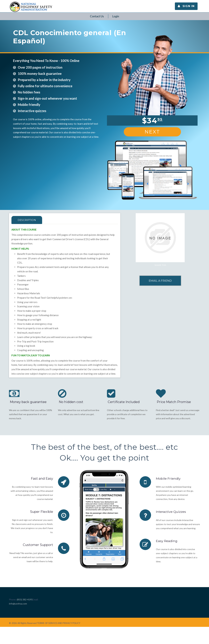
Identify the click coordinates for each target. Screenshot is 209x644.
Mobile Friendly (168, 479)
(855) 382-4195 (25, 599)
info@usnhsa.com (18, 604)
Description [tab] (28, 220)
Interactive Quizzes (171, 512)
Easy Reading (167, 541)
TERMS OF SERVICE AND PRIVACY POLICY (59, 623)
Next (152, 132)
